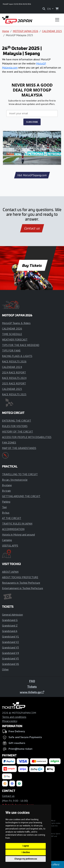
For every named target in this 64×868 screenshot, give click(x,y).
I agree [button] (26, 846)
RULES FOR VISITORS (15, 426)
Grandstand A (10, 631)
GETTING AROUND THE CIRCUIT (21, 496)
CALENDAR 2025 (52, 31)
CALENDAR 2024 (12, 367)
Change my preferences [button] (26, 859)
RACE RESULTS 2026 (14, 361)
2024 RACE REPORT (14, 372)
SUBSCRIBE (32, 122)
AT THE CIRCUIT (12, 518)
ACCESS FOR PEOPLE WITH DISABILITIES (27, 437)
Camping (7, 540)
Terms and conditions (14, 717)
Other (5, 669)
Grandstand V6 (10, 664)
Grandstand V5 (10, 658)
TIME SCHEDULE (12, 334)
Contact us (32, 228)
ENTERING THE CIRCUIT (17, 421)
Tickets (32, 687)
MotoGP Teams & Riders (16, 323)
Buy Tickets (32, 265)
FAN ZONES (9, 442)
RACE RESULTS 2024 (14, 378)
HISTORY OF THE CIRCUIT (17, 432)
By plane (7, 485)
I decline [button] (26, 852)
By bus (6, 513)
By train (6, 491)
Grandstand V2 (10, 642)
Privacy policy (10, 721)
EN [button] (49, 9)
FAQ (32, 681)
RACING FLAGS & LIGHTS (17, 356)
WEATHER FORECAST (15, 339)
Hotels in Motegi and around (18, 535)
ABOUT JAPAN (10, 572)
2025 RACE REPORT (14, 383)
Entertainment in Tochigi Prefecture (23, 588)
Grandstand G (10, 620)
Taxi (4, 507)
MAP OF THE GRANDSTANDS (19, 448)
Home (6, 31)
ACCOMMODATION (13, 529)
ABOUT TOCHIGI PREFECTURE (20, 577)
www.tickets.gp (32, 692)
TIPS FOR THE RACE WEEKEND (21, 345)
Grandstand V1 (10, 636)
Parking (6, 502)
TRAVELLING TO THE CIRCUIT (20, 474)
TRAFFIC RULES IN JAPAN (17, 524)
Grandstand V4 (10, 653)
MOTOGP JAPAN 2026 (26, 31)
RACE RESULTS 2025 (14, 394)
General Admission (12, 615)
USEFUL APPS (10, 545)
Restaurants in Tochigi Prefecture (21, 583)
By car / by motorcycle (15, 480)
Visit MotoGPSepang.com (32, 175)
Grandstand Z (10, 626)
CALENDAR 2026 (12, 329)
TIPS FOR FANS (11, 350)
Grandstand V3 (10, 647)
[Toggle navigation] (57, 20)
